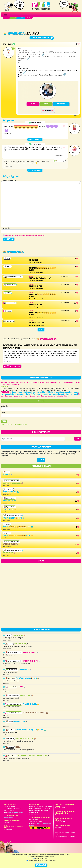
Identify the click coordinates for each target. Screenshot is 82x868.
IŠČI (77, 439)
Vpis (4, 421)
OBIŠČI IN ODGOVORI (12, 366)
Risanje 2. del (9, 509)
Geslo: (3, 412)
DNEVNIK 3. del (21, 644)
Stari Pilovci (25, 670)
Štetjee (22, 687)
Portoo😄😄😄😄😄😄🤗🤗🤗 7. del (18, 527)
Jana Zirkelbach (9, 817)
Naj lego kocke (10, 544)
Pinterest (8, 475)
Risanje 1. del (9, 501)
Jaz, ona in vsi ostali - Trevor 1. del (33, 756)
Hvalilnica (14, 34)
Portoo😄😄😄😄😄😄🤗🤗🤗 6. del (18, 536)
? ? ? (41, 460)
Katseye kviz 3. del (32, 661)
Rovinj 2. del (9, 553)
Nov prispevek (41, 38)
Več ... (41, 330)
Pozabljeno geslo (20, 424)
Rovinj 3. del (19, 635)
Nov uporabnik (7, 424)
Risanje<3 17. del (11, 492)
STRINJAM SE (41, 865)
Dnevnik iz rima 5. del (13, 483)
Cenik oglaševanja (40, 828)
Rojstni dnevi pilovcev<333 (35, 713)
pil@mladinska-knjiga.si (16, 812)
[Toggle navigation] (5, 15)
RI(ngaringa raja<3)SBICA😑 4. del (31, 730)
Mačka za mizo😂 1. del (14, 518)
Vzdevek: (4, 406)
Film (18, 747)
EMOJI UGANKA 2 (31, 653)
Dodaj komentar (35, 140)
